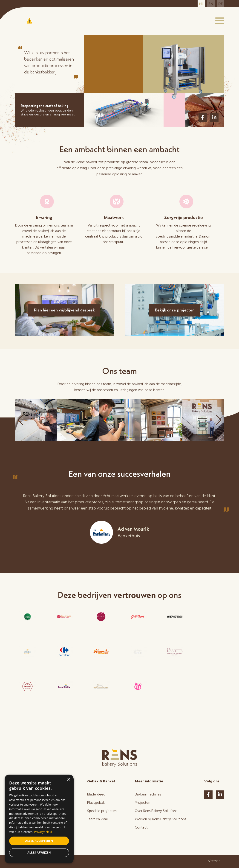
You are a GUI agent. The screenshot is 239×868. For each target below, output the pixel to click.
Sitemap (214, 861)
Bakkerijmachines (148, 795)
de (221, 4)
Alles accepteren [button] (39, 841)
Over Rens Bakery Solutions (156, 811)
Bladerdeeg (96, 795)
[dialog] (39, 819)
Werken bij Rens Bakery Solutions (160, 819)
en (211, 4)
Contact (141, 828)
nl (201, 4)
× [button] (68, 780)
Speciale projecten (102, 811)
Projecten (143, 803)
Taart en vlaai (97, 819)
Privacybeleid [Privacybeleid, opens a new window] (43, 832)
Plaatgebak (96, 803)
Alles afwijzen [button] (39, 853)
